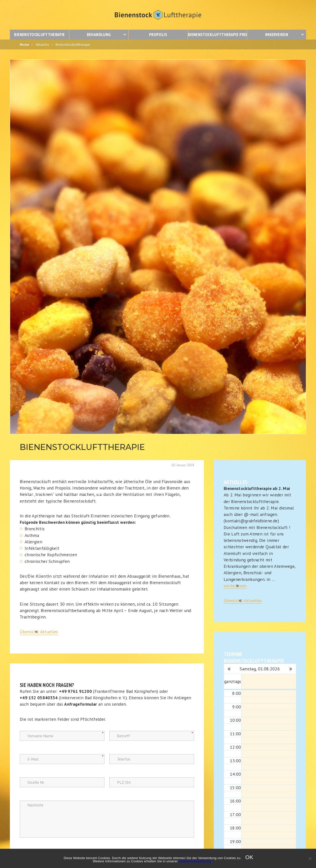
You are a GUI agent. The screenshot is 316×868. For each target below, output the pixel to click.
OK (249, 857)
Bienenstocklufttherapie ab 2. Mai (257, 488)
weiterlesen (235, 586)
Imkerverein (277, 34)
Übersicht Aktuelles (39, 632)
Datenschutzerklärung (195, 861)
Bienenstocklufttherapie (39, 34)
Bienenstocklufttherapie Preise (217, 34)
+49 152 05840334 (39, 698)
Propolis (158, 34)
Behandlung (99, 34)
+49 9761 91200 (75, 691)
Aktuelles (42, 44)
